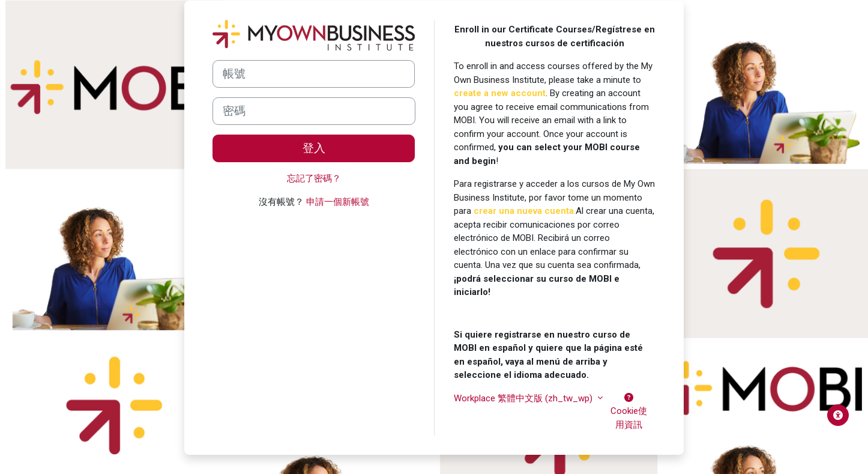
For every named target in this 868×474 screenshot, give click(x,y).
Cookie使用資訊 (629, 412)
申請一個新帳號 (338, 202)
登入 (314, 148)
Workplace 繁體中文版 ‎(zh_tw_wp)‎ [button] (524, 398)
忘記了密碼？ (314, 178)
